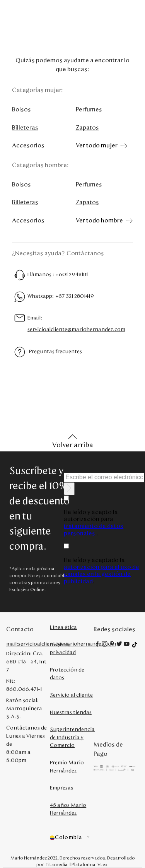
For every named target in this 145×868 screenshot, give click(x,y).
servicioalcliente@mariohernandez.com (76, 330)
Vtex (102, 865)
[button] (72, 838)
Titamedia (57, 865)
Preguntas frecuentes (55, 352)
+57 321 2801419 (75, 296)
